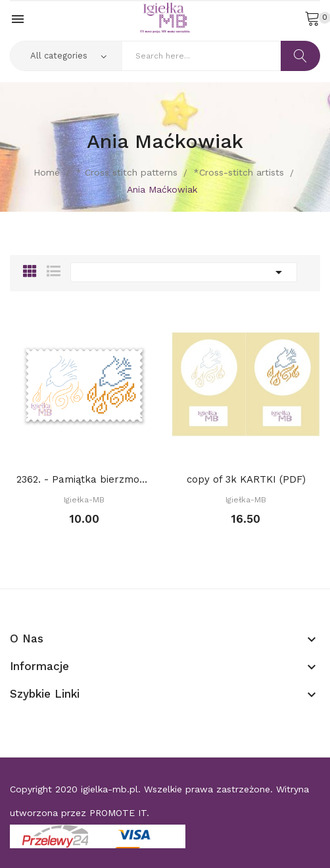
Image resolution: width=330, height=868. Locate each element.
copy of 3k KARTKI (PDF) (246, 479)
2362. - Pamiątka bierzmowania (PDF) (84, 479)
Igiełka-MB (84, 500)
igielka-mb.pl (109, 789)
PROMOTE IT (118, 813)
